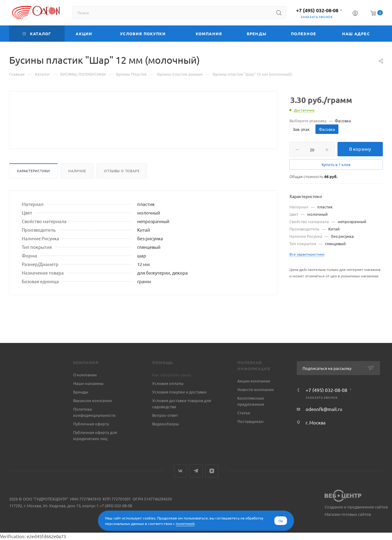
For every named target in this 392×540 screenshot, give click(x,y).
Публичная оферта (91, 424)
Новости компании (256, 389)
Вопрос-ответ (165, 415)
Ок (281, 521)
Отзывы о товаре (122, 185)
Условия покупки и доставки (179, 392)
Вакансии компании (92, 400)
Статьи (244, 413)
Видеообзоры (166, 424)
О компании (85, 375)
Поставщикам (251, 421)
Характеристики (33, 185)
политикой (185, 523)
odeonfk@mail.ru (324, 409)
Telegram (196, 471)
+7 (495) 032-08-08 (317, 10)
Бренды (81, 392)
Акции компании (254, 381)
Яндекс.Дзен (212, 471)
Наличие (77, 185)
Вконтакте (181, 471)
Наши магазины (88, 383)
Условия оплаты (168, 383)
